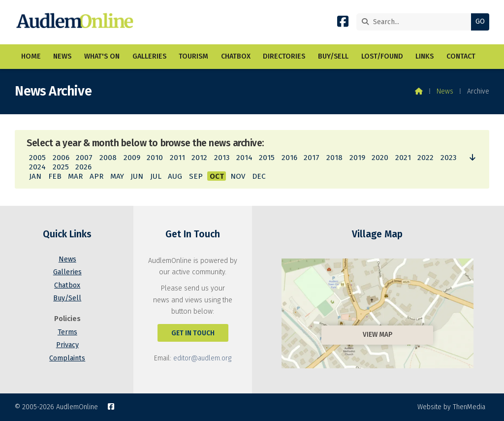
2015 (267, 158)
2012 (199, 158)
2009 (132, 158)
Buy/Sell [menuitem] (333, 56)
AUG (175, 176)
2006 (61, 158)
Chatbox (67, 285)
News (445, 91)
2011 (177, 158)
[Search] (416, 22)
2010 (155, 158)
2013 (222, 158)
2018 (334, 158)
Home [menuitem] (31, 56)
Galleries (67, 272)
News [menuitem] (62, 56)
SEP (196, 176)
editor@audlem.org (202, 358)
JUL (156, 176)
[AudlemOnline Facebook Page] (343, 23)
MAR (75, 176)
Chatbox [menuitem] (236, 56)
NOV (238, 176)
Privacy (67, 345)
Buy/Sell (67, 298)
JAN (35, 176)
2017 (312, 158)
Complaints (67, 358)
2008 (108, 158)
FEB (55, 176)
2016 (289, 158)
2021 (403, 158)
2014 (244, 158)
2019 (357, 158)
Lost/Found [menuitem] (382, 56)
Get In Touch (193, 333)
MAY (117, 176)
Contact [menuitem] (461, 56)
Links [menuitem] (425, 56)
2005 (37, 158)
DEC (259, 176)
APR (96, 176)
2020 (380, 158)
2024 (37, 167)
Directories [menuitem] (284, 56)
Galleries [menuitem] (149, 56)
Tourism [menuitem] (193, 56)
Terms (67, 332)
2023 (448, 158)
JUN (137, 176)
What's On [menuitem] (102, 56)
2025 (61, 167)
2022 (425, 158)
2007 (84, 158)
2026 (83, 167)
